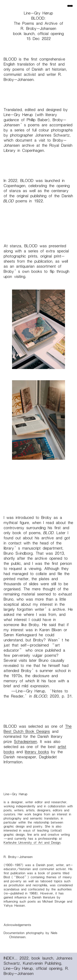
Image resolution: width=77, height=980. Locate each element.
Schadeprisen (26, 742)
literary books (37, 752)
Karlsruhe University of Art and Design (32, 843)
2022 (25, 958)
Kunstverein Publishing (43, 964)
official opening (50, 969)
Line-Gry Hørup (19, 969)
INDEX (11, 958)
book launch (43, 958)
